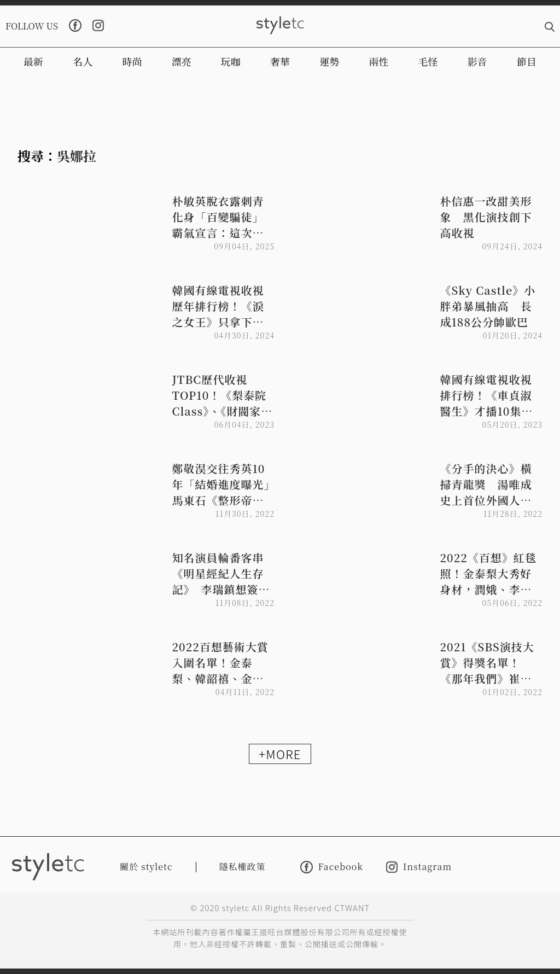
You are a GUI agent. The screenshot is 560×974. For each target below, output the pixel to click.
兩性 (378, 61)
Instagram (419, 867)
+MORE (280, 754)
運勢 (329, 61)
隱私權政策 (243, 867)
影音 (477, 61)
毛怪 (428, 61)
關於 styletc (146, 867)
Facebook (332, 867)
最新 (33, 61)
